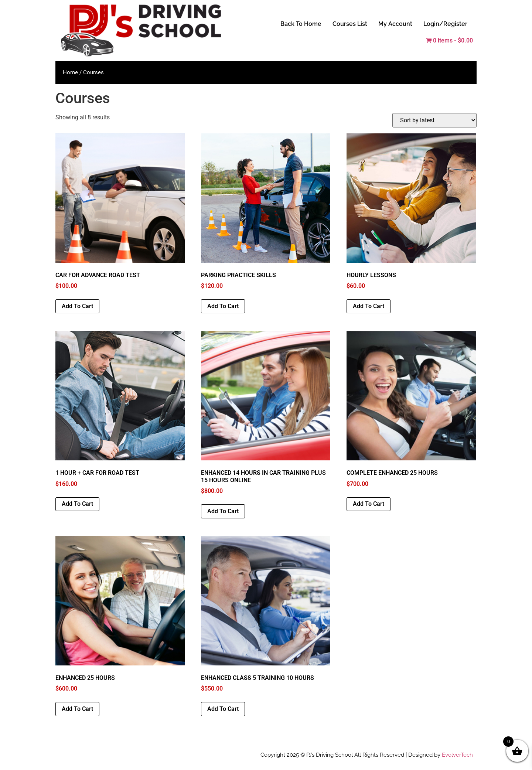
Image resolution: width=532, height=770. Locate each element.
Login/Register (445, 24)
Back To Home (301, 24)
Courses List (350, 24)
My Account (395, 24)
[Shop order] (434, 120)
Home (70, 72)
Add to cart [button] (77, 306)
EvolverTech (457, 755)
